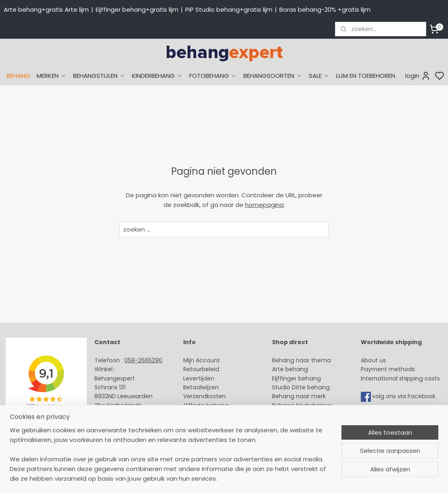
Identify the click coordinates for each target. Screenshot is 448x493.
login (418, 76)
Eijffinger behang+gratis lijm (137, 9)
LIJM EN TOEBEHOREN (366, 76)
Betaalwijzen (201, 387)
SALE (319, 76)
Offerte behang (206, 405)
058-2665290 (143, 360)
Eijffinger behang (296, 378)
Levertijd (195, 378)
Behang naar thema (301, 360)
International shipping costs (400, 378)
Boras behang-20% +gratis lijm (325, 9)
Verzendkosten (204, 396)
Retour (193, 369)
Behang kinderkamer (302, 405)
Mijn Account (202, 360)
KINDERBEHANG (157, 76)
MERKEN (52, 76)
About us (373, 360)
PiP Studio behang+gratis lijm (229, 9)
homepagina (264, 205)
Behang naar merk (299, 396)
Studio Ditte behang (301, 387)
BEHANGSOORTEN (273, 76)
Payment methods (388, 369)
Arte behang (290, 369)
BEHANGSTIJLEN (99, 76)
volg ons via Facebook (405, 397)
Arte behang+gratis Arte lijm (46, 9)
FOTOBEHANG (213, 76)
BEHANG (19, 76)
